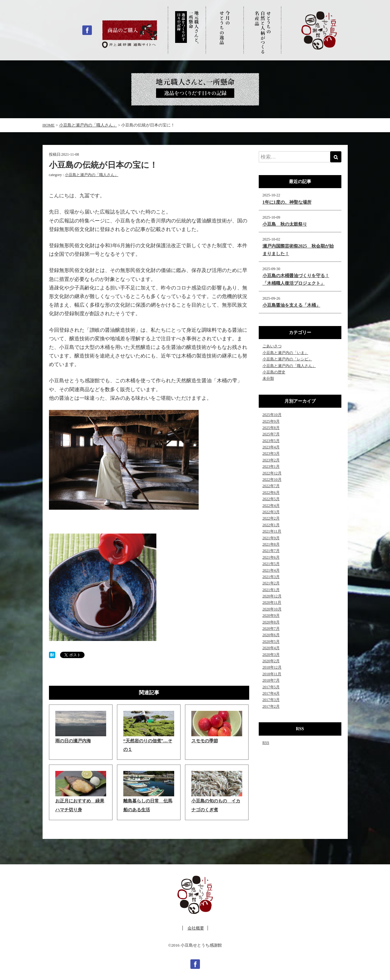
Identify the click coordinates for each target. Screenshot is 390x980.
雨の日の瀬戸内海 (73, 741)
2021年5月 (271, 564)
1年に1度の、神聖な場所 (287, 202)
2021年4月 (271, 570)
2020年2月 (271, 661)
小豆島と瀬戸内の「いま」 (285, 353)
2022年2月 (271, 518)
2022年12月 (272, 473)
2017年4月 (271, 693)
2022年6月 (271, 493)
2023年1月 (271, 466)
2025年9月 (271, 421)
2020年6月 (271, 635)
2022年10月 (272, 480)
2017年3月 (271, 700)
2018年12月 (272, 667)
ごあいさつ (272, 346)
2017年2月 (271, 706)
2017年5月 (271, 687)
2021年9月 (271, 538)
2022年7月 (271, 486)
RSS (266, 743)
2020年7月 (271, 629)
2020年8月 (271, 622)
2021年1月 (271, 590)
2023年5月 (271, 441)
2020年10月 (272, 609)
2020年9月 (271, 616)
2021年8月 (271, 544)
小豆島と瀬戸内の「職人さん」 (92, 175)
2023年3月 (271, 453)
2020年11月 (272, 602)
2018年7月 (271, 680)
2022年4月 (271, 506)
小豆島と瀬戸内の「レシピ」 (287, 359)
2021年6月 (271, 557)
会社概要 (196, 928)
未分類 (268, 378)
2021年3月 (271, 577)
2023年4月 (271, 447)
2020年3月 (271, 655)
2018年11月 (272, 674)
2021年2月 (271, 583)
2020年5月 (271, 642)
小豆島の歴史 (274, 372)
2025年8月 (271, 428)
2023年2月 (271, 460)
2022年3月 (271, 512)
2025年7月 (271, 434)
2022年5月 (271, 499)
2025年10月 (272, 415)
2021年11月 (272, 531)
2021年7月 (271, 551)
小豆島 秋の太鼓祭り (285, 224)
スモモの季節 (205, 741)
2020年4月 (271, 648)
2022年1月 (271, 525)
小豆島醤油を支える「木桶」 (291, 305)
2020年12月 (272, 596)
